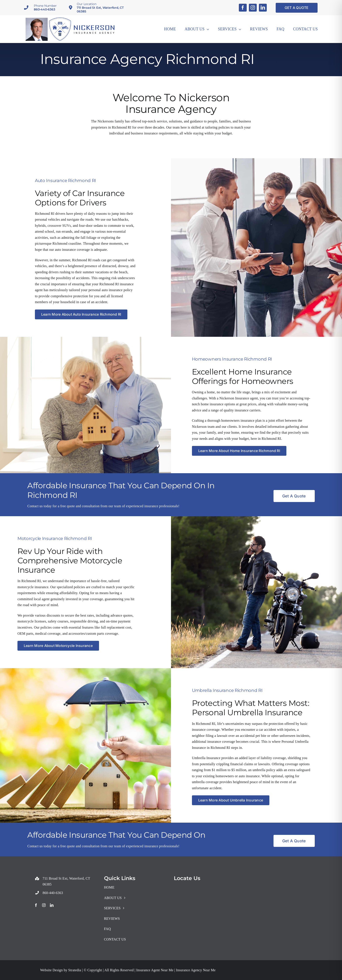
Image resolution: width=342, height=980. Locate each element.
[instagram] (253, 8)
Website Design (51, 970)
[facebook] (243, 8)
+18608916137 (45, 876)
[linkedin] (263, 8)
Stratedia (75, 970)
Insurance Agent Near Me (155, 970)
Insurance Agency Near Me (195, 970)
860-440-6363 (44, 9)
